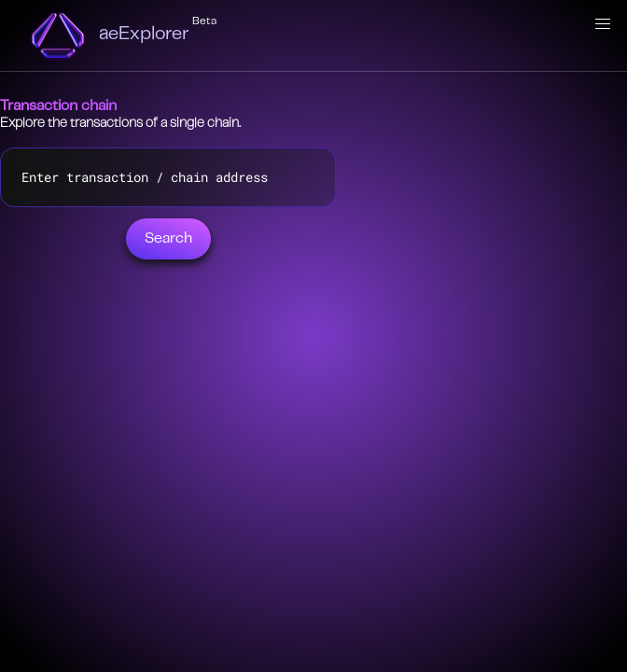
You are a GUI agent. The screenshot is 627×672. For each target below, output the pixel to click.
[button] (603, 24)
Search (168, 239)
